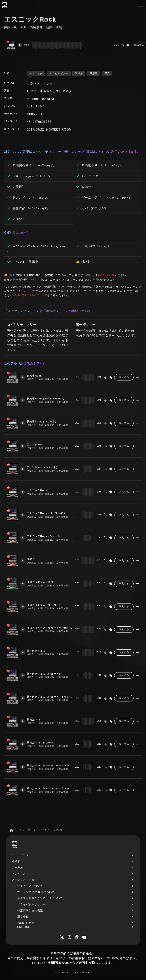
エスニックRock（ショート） (48, 534)
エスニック (36, 73)
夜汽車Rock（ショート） (45, 420)
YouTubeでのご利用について (28, 295)
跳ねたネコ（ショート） (44, 741)
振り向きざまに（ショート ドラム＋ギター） (48, 695)
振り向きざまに (38, 649)
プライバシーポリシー (32, 904)
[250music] (4, 5)
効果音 (16, 861)
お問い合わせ (106, 275)
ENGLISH (24, 927)
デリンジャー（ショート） (46, 466)
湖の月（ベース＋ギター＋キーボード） (48, 626)
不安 (107, 73)
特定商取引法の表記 (30, 910)
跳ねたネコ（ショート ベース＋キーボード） (48, 787)
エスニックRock (39, 488)
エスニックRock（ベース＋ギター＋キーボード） (48, 511)
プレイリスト (20, 874)
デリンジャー (37, 443)
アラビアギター (59, 73)
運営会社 (23, 917)
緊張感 (79, 73)
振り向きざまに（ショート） (47, 672)
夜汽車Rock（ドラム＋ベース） (48, 397)
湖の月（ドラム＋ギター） (46, 580)
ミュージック (20, 855)
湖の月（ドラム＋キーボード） (48, 603)
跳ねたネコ (36, 718)
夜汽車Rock (36, 374)
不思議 (94, 73)
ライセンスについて (30, 886)
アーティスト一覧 (23, 880)
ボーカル (17, 867)
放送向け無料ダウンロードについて (40, 898)
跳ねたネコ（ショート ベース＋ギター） (48, 764)
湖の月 (33, 557)
